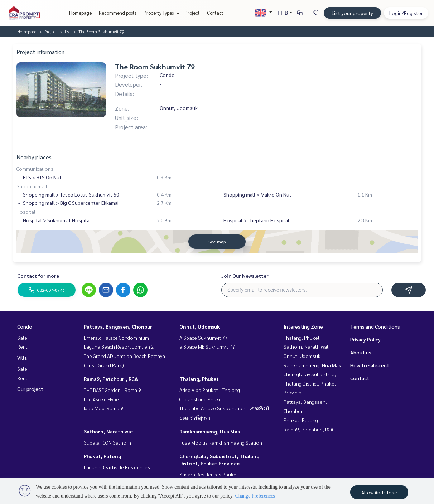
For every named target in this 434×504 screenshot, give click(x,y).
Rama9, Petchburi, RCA (111, 379)
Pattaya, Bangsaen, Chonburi (119, 326)
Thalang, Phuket (199, 379)
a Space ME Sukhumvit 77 (207, 346)
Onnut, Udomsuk (200, 326)
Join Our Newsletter (245, 276)
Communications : (36, 169)
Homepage (80, 13)
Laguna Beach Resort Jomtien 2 (119, 346)
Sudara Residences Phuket (209, 474)
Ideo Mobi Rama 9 (103, 408)
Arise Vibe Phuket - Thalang (210, 390)
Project (192, 13)
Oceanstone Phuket (201, 399)
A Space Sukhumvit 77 (204, 338)
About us (361, 352)
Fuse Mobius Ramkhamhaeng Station (221, 442)
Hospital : (27, 212)
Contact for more (38, 276)
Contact (215, 13)
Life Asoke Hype (101, 399)
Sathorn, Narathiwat (109, 431)
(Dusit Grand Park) (104, 365)
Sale (22, 338)
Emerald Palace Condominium (116, 338)
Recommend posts (118, 13)
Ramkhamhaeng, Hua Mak (210, 431)
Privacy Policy (365, 339)
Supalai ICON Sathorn (107, 442)
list (67, 31)
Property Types (161, 13)
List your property (352, 13)
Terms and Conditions (375, 326)
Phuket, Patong (102, 456)
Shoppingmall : (33, 186)
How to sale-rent (370, 365)
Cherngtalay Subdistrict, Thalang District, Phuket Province (310, 383)
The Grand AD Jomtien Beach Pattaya (124, 356)
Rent (22, 346)
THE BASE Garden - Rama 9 (112, 390)
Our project (30, 389)
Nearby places (34, 157)
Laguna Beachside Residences (117, 467)
